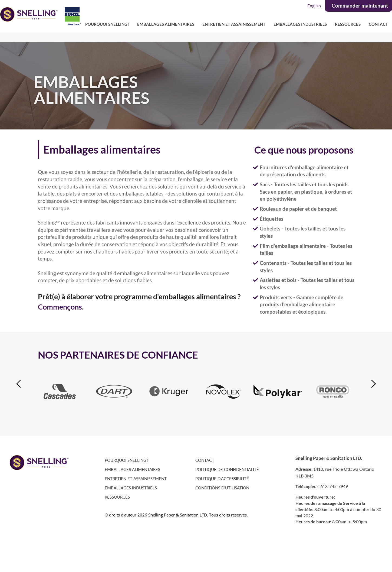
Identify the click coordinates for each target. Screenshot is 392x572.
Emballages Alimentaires (166, 24)
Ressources (348, 24)
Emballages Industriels (300, 24)
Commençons (60, 307)
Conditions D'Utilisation (222, 488)
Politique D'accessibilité (222, 479)
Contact (378, 24)
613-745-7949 (334, 486)
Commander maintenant (360, 6)
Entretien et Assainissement (234, 24)
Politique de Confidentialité (227, 469)
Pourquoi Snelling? (107, 24)
